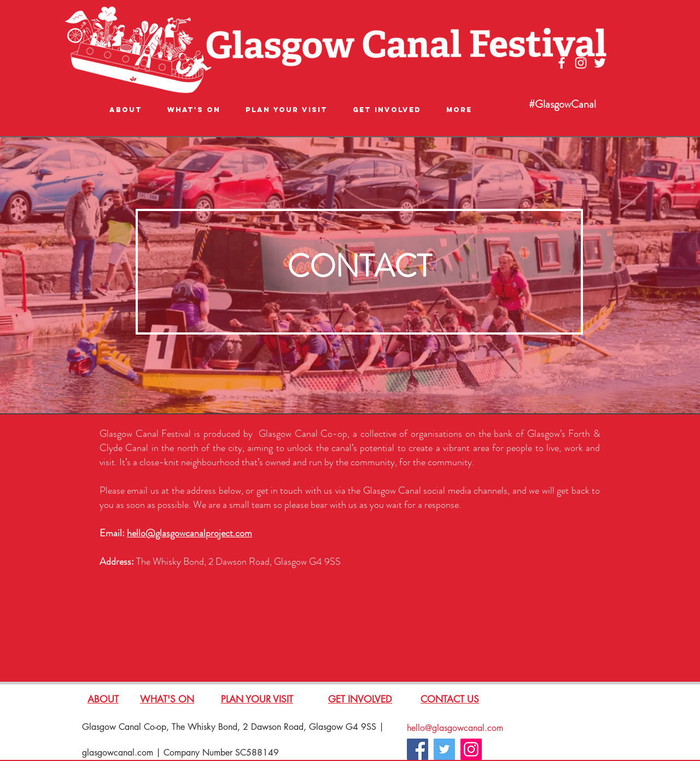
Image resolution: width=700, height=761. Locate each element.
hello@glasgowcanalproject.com (189, 533)
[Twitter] (444, 749)
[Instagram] (471, 749)
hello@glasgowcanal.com (455, 728)
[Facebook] (418, 749)
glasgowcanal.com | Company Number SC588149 (180, 753)
